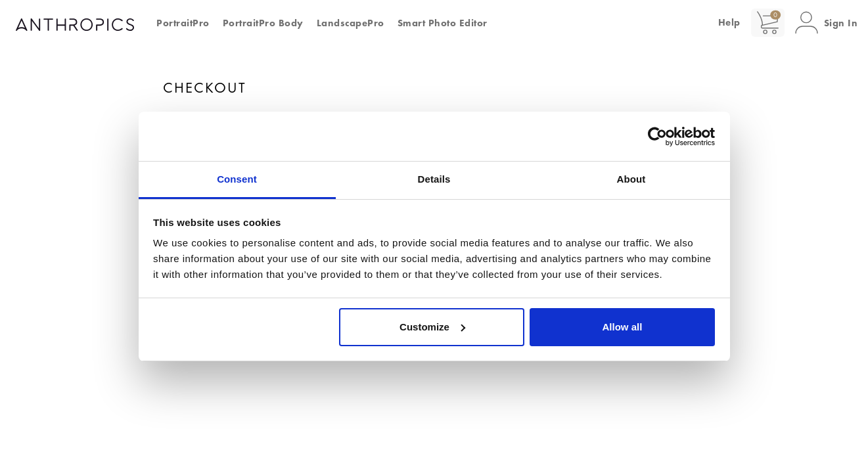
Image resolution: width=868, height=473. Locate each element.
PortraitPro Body (263, 23)
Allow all (623, 327)
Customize (432, 327)
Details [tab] (434, 179)
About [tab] (631, 179)
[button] (827, 23)
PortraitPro (183, 23)
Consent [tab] (237, 179)
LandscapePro (351, 23)
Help (729, 22)
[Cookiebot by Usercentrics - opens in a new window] (657, 137)
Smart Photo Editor (443, 23)
